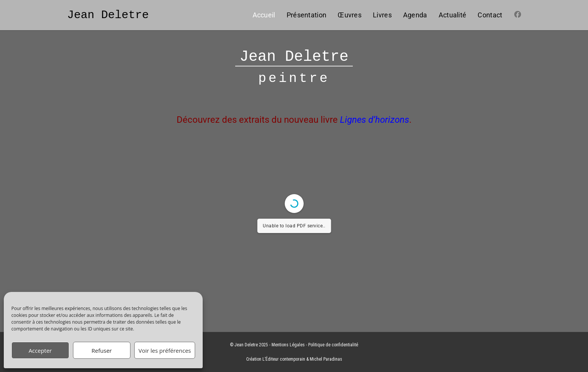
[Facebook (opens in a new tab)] (518, 15)
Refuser (102, 350)
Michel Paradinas (326, 359)
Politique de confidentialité (333, 345)
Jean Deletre (108, 15)
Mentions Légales (288, 345)
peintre (294, 79)
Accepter (40, 350)
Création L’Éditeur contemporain (276, 359)
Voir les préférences (165, 350)
